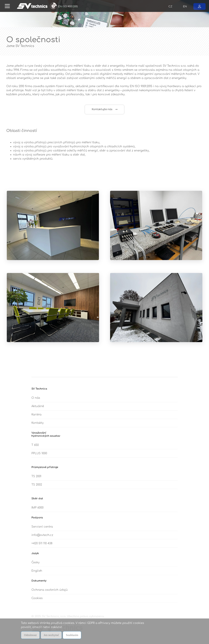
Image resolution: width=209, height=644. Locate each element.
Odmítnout (31, 635)
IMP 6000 (37, 510)
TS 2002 (37, 487)
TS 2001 (36, 478)
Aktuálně (38, 408)
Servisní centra (42, 529)
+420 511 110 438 (42, 545)
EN (185, 6)
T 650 (35, 447)
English (37, 573)
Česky (36, 564)
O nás (36, 400)
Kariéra (36, 416)
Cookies (37, 600)
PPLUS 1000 (39, 455)
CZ (170, 6)
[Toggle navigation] (7, 6)
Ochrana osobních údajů (50, 592)
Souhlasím (74, 635)
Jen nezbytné (53, 635)
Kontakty (38, 425)
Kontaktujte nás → (105, 109)
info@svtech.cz (42, 537)
